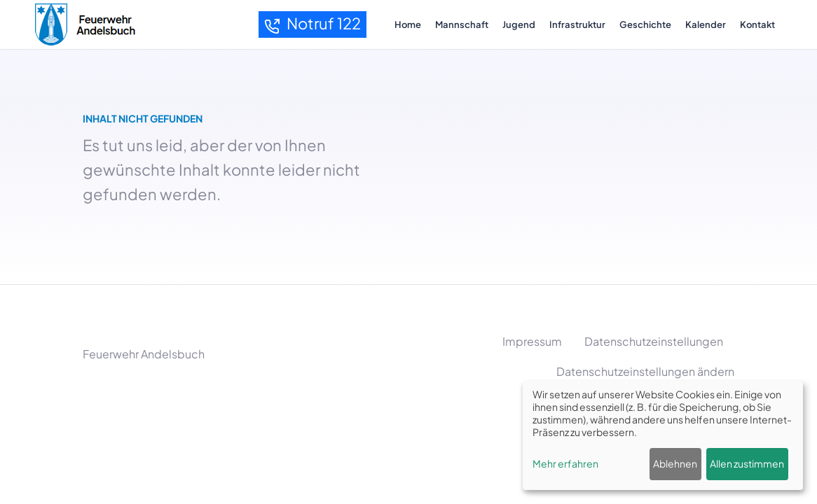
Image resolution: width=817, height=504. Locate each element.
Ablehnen (675, 463)
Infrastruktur (577, 24)
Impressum (532, 341)
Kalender (706, 24)
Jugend (519, 24)
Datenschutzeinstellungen (654, 341)
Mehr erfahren (565, 463)
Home (408, 24)
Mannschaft (462, 24)
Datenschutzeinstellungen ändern (645, 371)
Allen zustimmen (747, 463)
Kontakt (757, 24)
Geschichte (645, 24)
